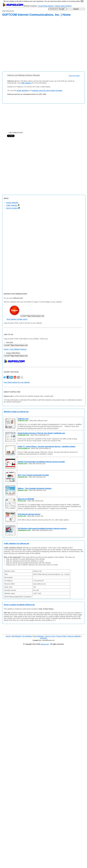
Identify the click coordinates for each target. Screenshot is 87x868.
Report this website (74, 76)
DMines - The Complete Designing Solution (35, 488)
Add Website (16, 636)
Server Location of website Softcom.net (19, 605)
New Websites (39, 636)
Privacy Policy (61, 636)
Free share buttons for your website (17, 382)
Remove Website (74, 636)
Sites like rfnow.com (35, 501)
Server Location (13, 208)
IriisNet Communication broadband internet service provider (41, 462)
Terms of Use (50, 636)
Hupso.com (45, 644)
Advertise (43, 638)
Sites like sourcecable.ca (41, 448)
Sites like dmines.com (37, 490)
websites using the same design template (47, 90)
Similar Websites (12, 203)
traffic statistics (26, 83)
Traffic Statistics (13, 205)
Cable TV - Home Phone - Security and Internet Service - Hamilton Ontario (47, 446)
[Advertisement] (25, 44)
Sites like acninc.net (35, 516)
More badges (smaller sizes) (17, 319)
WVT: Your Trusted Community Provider (33, 475)
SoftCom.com (23, 419)
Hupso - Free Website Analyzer (15, 349)
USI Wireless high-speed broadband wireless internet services (42, 528)
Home (8, 636)
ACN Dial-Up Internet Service (29, 514)
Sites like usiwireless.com (42, 530)
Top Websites (27, 636)
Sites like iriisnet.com (37, 464)
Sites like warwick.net (37, 477)
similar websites (23, 90)
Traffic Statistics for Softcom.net (16, 543)
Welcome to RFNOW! (26, 499)
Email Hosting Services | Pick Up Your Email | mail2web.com (41, 433)
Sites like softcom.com (38, 421)
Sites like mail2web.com (40, 435)
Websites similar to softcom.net (16, 412)
